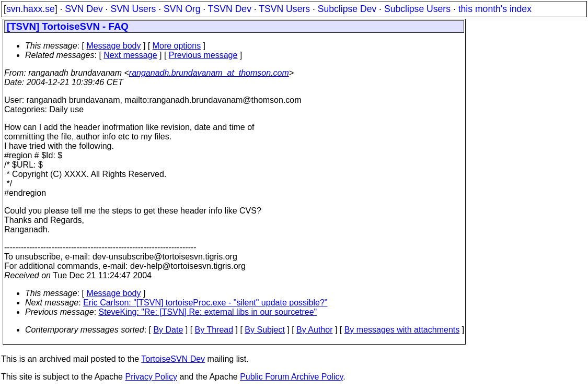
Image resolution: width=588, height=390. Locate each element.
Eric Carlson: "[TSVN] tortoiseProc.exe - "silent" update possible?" (205, 303)
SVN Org (182, 9)
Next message (130, 55)
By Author (314, 330)
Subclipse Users (417, 9)
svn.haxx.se (31, 9)
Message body (113, 46)
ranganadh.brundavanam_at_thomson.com (209, 73)
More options (177, 46)
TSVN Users (284, 9)
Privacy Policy (151, 377)
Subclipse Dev (347, 9)
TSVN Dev (230, 9)
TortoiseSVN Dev (173, 359)
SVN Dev (84, 9)
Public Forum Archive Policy (291, 377)
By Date (168, 330)
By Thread (214, 330)
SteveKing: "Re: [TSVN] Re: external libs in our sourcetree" (208, 312)
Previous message (203, 55)
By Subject (264, 330)
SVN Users (133, 9)
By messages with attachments (402, 330)
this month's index (495, 9)
